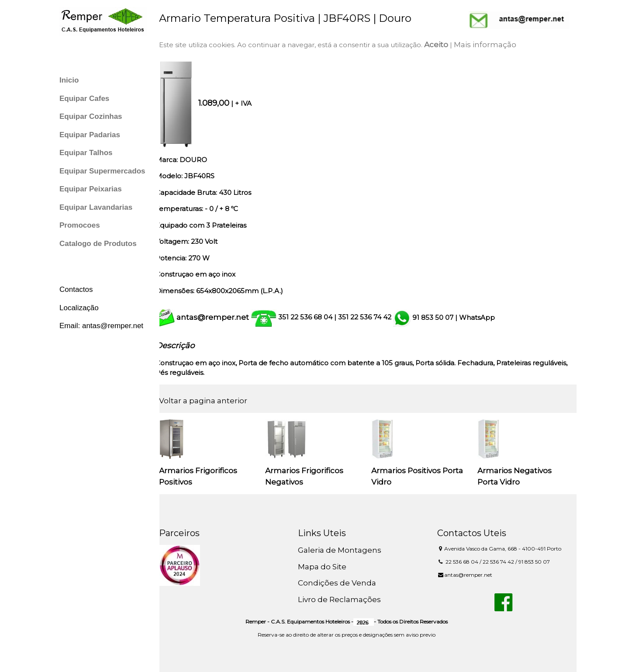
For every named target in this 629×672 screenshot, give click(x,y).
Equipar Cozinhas (91, 116)
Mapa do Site (327, 567)
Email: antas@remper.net (101, 326)
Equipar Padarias (90, 135)
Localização (79, 308)
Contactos (76, 289)
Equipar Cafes (84, 99)
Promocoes (80, 225)
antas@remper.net (220, 317)
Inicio (69, 80)
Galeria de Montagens (345, 550)
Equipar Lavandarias (96, 207)
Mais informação (492, 45)
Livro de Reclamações (345, 599)
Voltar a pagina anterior (211, 401)
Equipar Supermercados (102, 171)
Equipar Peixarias (91, 189)
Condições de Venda (342, 583)
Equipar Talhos (86, 153)
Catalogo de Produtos (98, 244)
